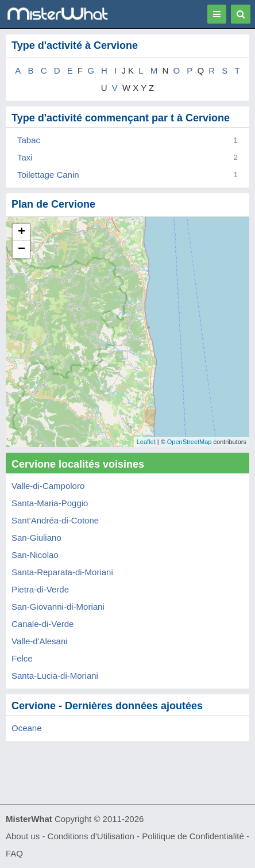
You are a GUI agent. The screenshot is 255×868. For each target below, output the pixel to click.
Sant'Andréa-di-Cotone (55, 520)
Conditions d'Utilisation (91, 836)
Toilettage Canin (48, 175)
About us (23, 836)
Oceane (27, 728)
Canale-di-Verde (42, 624)
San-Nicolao (35, 555)
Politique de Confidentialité (193, 836)
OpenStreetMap (190, 442)
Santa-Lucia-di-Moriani (55, 676)
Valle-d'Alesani (40, 641)
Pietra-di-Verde (40, 589)
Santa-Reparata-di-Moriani (62, 572)
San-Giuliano (36, 538)
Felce (22, 658)
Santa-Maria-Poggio (50, 503)
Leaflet (146, 442)
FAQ (14, 853)
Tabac (29, 140)
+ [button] (22, 232)
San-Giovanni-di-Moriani (58, 607)
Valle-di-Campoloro (48, 486)
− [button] (22, 250)
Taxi (25, 157)
